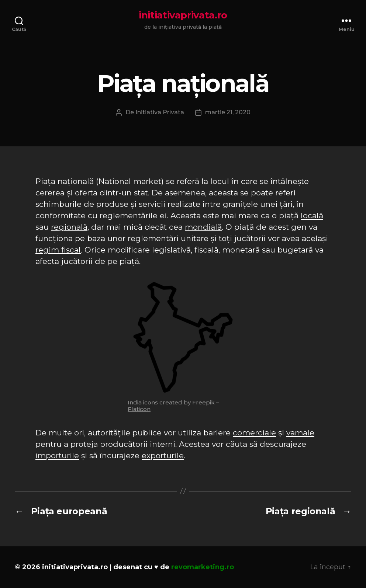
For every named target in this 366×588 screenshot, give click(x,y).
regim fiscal (58, 250)
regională (69, 227)
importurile (57, 455)
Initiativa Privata (160, 112)
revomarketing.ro (203, 567)
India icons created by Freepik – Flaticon (173, 406)
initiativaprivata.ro (183, 15)
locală (312, 215)
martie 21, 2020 (228, 112)
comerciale (254, 433)
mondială (203, 227)
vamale (300, 433)
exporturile (163, 455)
